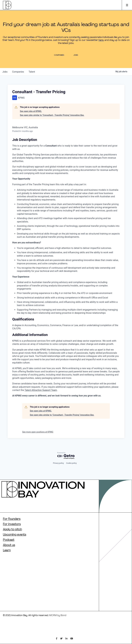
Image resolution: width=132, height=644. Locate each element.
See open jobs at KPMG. (31, 111)
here (101, 40)
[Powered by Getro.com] (66, 456)
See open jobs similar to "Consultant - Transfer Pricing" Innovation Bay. (52, 115)
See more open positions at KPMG (38, 432)
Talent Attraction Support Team (41, 390)
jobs (5, 72)
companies (18, 72)
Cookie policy (71, 463)
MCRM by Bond (58, 616)
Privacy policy (58, 463)
